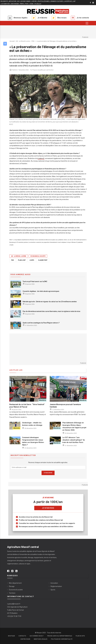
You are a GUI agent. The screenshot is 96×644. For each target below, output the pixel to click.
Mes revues (62, 18)
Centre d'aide (25, 639)
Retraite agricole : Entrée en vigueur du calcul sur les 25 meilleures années (50, 302)
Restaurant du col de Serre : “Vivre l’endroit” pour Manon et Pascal (27, 406)
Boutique (11, 636)
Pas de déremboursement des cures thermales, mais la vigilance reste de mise (51, 311)
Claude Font (43, 260)
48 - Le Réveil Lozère (19, 256)
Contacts (22, 636)
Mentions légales (41, 639)
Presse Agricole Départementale (60, 636)
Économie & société (38, 256)
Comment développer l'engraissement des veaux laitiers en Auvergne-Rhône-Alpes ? (33, 441)
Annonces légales (20, 18)
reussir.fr (4, 1)
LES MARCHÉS (5, 4)
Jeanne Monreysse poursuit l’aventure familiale (65, 406)
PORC (27, 4)
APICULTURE (13, 1)
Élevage (12, 586)
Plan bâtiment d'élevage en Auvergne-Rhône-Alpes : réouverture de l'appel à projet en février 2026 (74, 426)
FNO (13, 260)
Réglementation (56, 586)
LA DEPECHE (68, 1)
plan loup (22, 260)
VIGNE (31, 4)
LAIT (74, 1)
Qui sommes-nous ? (37, 636)
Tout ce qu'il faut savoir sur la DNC (35, 281)
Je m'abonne (42, 18)
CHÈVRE (34, 1)
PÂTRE (22, 4)
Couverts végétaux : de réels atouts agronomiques (41, 291)
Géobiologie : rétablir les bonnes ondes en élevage (32, 424)
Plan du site (80, 636)
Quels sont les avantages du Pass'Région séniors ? (41, 323)
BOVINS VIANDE (26, 1)
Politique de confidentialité (62, 639)
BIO (19, 1)
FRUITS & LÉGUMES (44, 1)
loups (32, 260)
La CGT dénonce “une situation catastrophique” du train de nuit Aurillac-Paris (74, 440)
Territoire (12, 593)
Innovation (54, 583)
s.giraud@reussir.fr (14, 604)
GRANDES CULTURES (57, 1)
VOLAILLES (38, 4)
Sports (53, 590)
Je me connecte (83, 18)
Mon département (15, 583)
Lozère (40, 158)
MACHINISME (15, 4)
